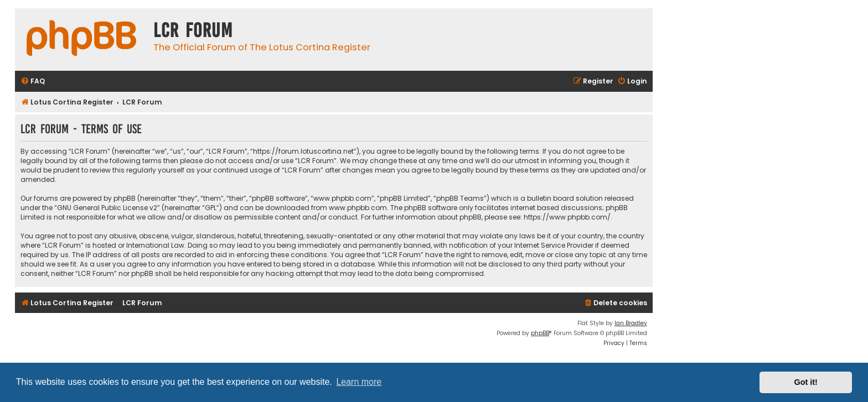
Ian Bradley (631, 323)
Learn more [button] (359, 382)
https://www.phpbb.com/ (567, 217)
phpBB (540, 333)
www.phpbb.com (358, 208)
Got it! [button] (806, 382)
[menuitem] (33, 82)
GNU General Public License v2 (107, 208)
